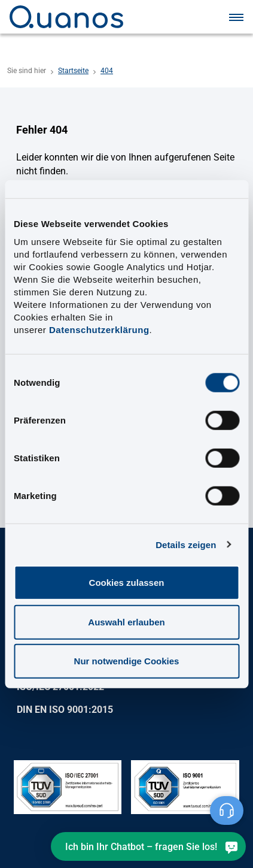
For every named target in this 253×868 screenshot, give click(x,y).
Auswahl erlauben (126, 621)
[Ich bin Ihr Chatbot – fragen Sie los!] (148, 846)
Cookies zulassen (127, 583)
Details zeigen (186, 544)
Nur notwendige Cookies (127, 661)
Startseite (73, 71)
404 (107, 71)
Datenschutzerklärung (99, 330)
